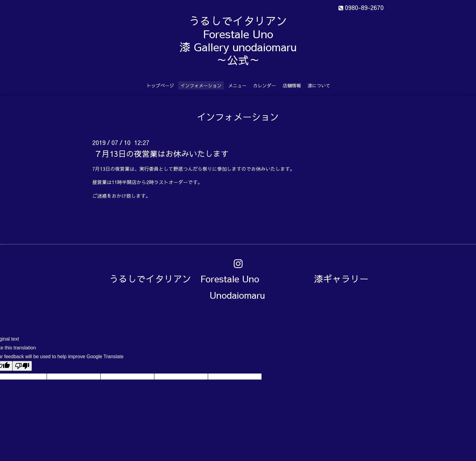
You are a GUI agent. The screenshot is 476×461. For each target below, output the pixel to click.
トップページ (160, 85)
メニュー (237, 85)
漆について (319, 85)
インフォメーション (201, 85)
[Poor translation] (22, 366)
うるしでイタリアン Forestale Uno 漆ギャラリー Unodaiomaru (243, 287)
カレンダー (265, 85)
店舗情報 (292, 85)
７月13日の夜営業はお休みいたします (161, 153)
